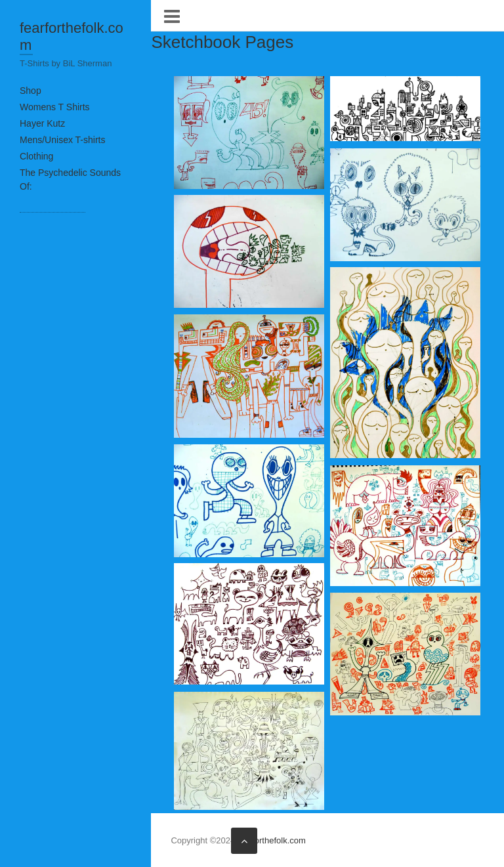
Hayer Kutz (42, 123)
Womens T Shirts (55, 107)
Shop (31, 91)
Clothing (36, 156)
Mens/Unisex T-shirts (62, 140)
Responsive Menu (172, 16)
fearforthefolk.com (72, 36)
